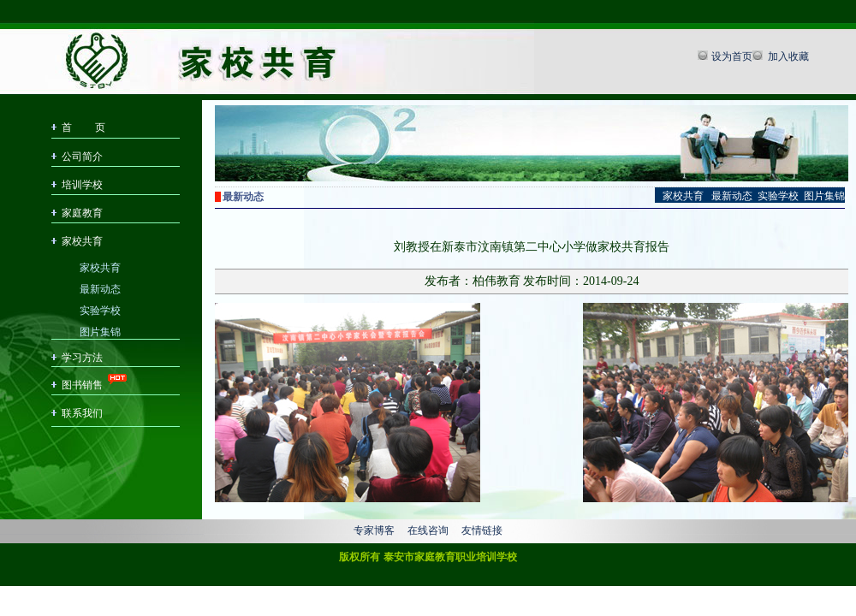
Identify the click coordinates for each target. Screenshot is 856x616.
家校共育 (82, 241)
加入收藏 (787, 56)
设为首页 (732, 56)
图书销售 (82, 385)
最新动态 (100, 288)
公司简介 (82, 157)
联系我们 (82, 413)
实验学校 (100, 309)
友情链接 (482, 530)
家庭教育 (82, 213)
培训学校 (82, 185)
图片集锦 (100, 331)
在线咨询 (428, 530)
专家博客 (374, 530)
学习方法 (82, 358)
